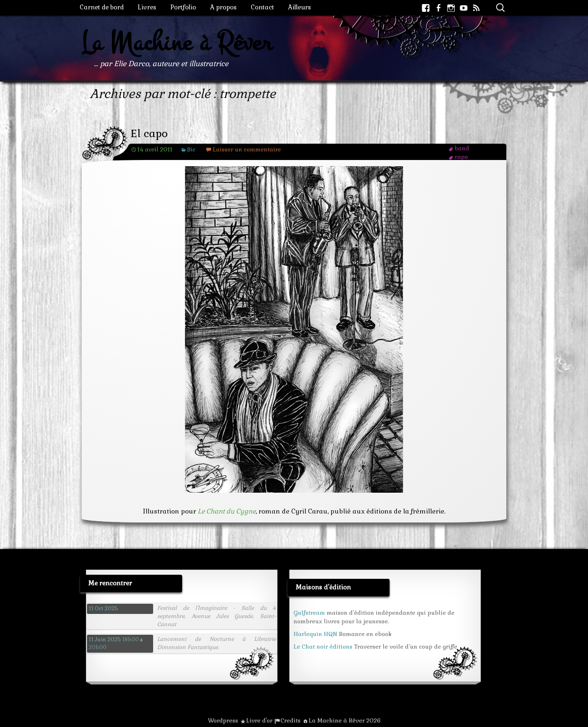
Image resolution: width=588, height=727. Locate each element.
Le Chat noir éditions (323, 647)
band (462, 148)
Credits (291, 720)
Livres (147, 7)
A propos (223, 7)
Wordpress (223, 720)
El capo (149, 134)
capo (461, 157)
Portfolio (183, 7)
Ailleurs (300, 7)
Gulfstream (309, 613)
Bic (191, 149)
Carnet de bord (102, 7)
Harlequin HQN (315, 634)
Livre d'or (259, 720)
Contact (262, 7)
